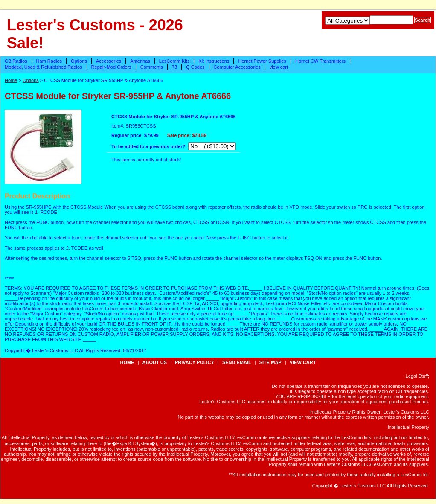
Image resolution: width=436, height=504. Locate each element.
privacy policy (195, 362)
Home (11, 80)
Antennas (140, 61)
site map (270, 362)
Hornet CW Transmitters (320, 61)
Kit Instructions (214, 61)
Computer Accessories (237, 67)
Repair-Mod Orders (111, 67)
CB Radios (16, 61)
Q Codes (195, 67)
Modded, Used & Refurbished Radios (44, 67)
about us (155, 362)
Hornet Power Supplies (262, 61)
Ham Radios (49, 61)
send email (237, 362)
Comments (152, 67)
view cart (279, 67)
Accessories (109, 61)
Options (79, 61)
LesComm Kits (174, 61)
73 (174, 67)
